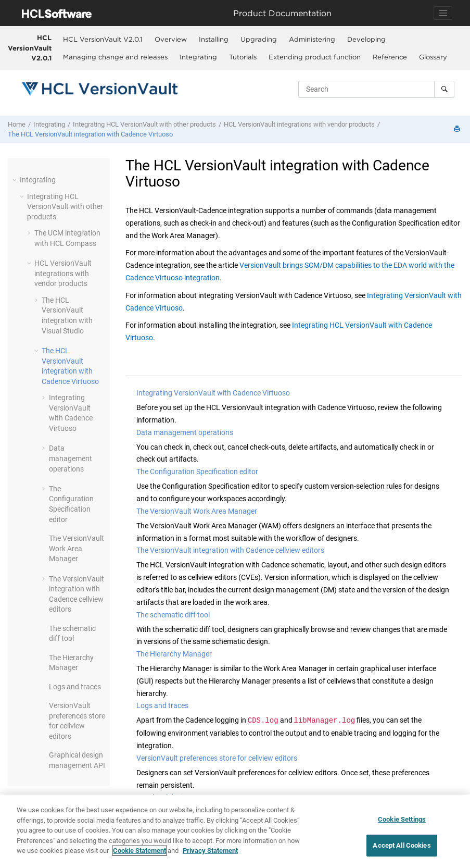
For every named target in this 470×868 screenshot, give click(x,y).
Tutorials (243, 57)
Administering (312, 39)
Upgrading (259, 39)
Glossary (433, 57)
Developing (366, 39)
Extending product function (315, 57)
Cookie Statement (139, 851)
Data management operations (71, 458)
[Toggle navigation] (443, 13)
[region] (235, 831)
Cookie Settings (402, 819)
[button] (16, 180)
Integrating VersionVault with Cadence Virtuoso (213, 393)
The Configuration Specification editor (197, 472)
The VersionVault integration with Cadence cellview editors (230, 550)
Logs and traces (75, 687)
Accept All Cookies (402, 845)
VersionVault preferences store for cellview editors (217, 758)
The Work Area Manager (77, 548)
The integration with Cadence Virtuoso (90, 134)
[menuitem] (103, 39)
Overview (171, 39)
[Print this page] (458, 129)
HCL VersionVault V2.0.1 (30, 48)
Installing (214, 39)
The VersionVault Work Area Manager (197, 511)
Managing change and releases (115, 57)
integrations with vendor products (299, 124)
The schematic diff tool (173, 615)
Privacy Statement (210, 851)
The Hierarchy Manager (174, 654)
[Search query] (376, 89)
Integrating (198, 57)
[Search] (444, 89)
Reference (390, 57)
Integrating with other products (144, 124)
